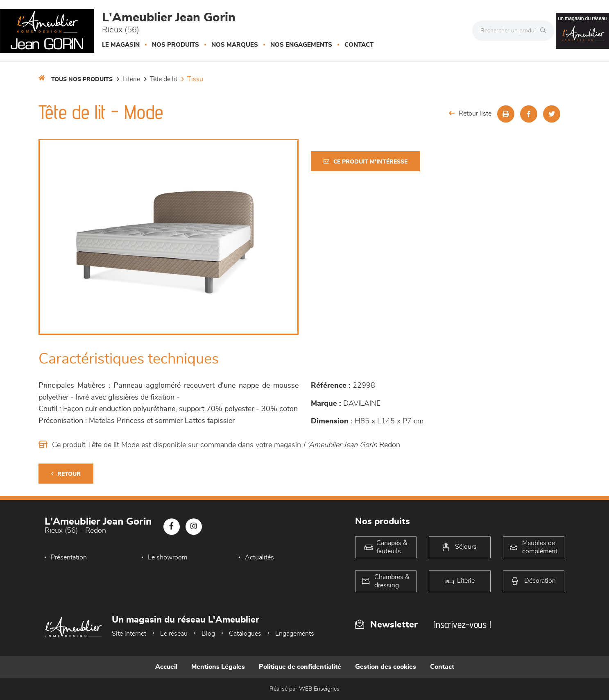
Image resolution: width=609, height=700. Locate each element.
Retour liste (470, 113)
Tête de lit (164, 79)
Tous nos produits (82, 80)
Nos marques (235, 45)
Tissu (195, 79)
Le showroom (168, 557)
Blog (208, 634)
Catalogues (245, 634)
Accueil (166, 667)
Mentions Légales (218, 667)
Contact (359, 45)
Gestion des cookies (386, 667)
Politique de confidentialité (300, 667)
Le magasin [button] (121, 45)
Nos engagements (301, 45)
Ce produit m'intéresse (366, 162)
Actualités (259, 557)
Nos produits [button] (175, 45)
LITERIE (131, 79)
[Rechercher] (545, 31)
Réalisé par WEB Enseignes (304, 689)
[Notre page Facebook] (172, 527)
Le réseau (174, 634)
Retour (66, 474)
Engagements (295, 634)
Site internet (129, 634)
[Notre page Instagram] (194, 527)
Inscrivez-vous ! (462, 624)
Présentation (69, 557)
